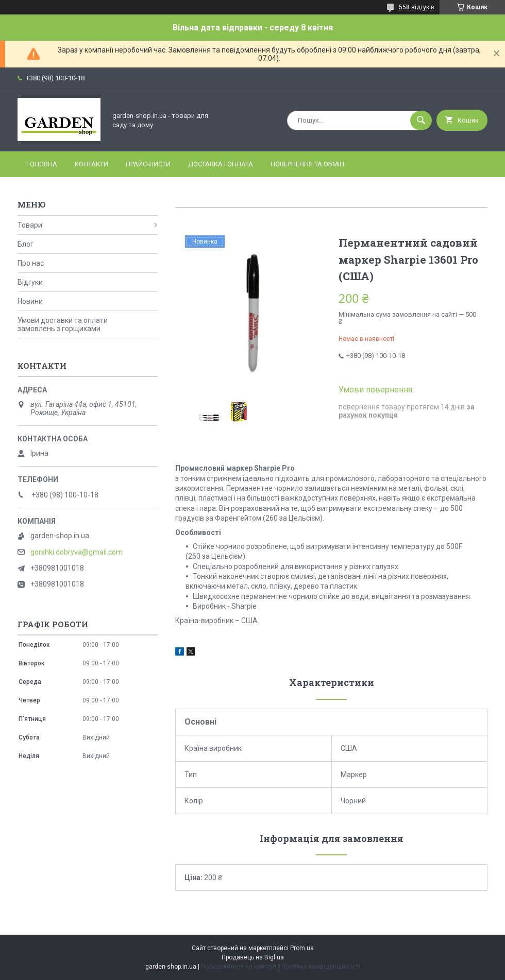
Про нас (31, 263)
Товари (30, 225)
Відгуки (30, 282)
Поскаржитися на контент (239, 967)
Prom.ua (302, 948)
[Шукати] (421, 121)
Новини (30, 301)
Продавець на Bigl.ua (253, 957)
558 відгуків (417, 7)
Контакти (91, 164)
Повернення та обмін (307, 164)
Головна (42, 164)
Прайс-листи (148, 164)
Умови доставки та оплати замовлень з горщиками (63, 324)
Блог (26, 244)
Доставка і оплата (221, 164)
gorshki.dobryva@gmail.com (77, 552)
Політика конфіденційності (321, 967)
